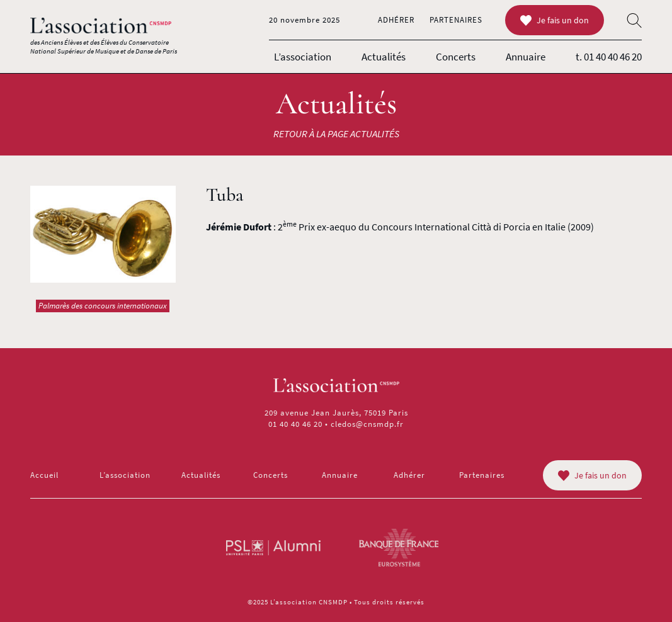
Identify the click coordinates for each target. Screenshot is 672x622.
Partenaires (456, 20)
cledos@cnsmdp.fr (367, 424)
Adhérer (396, 20)
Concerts (456, 57)
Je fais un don (555, 20)
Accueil (44, 475)
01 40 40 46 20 (295, 424)
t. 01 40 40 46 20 (609, 57)
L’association (303, 57)
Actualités (384, 57)
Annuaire (526, 57)
